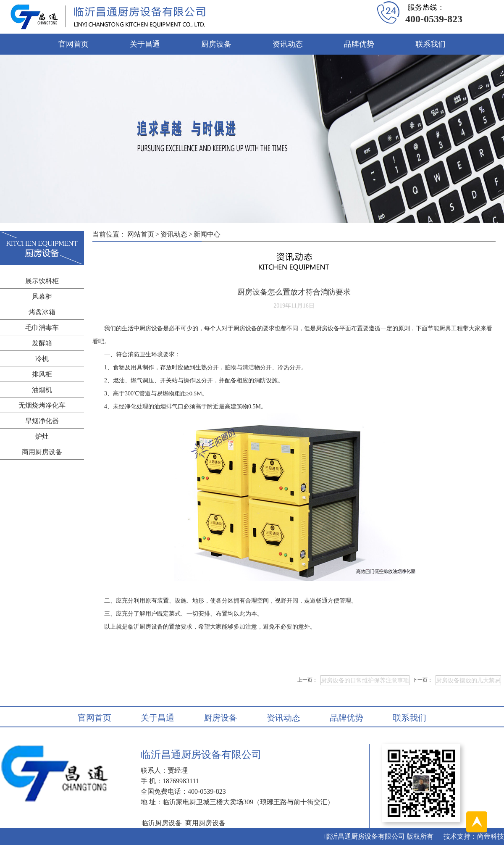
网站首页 (141, 234)
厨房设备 (216, 44)
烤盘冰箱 (42, 312)
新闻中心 (207, 234)
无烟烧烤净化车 (42, 405)
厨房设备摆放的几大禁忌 (468, 680)
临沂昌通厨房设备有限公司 (365, 836)
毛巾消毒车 (42, 328)
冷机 (42, 359)
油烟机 (42, 390)
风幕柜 (42, 296)
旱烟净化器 (42, 421)
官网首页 (73, 44)
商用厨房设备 (42, 452)
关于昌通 (145, 44)
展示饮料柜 (42, 281)
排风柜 (42, 374)
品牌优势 (359, 44)
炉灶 (42, 436)
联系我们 (430, 44)
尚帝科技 (491, 836)
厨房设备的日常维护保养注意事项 (365, 680)
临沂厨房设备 (145, 627)
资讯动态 (288, 44)
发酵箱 (42, 343)
